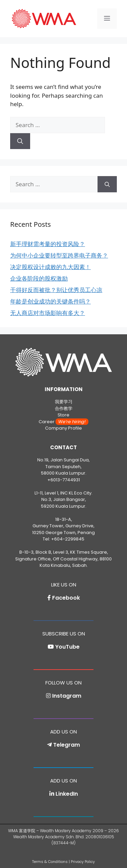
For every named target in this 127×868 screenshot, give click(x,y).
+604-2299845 (68, 539)
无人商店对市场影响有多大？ (48, 313)
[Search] (20, 141)
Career (63, 422)
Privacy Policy (83, 862)
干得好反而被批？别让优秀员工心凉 (56, 290)
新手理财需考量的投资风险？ (48, 244)
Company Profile (63, 428)
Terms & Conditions (50, 862)
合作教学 (64, 408)
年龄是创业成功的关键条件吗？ (50, 301)
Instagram (67, 696)
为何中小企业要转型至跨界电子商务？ (59, 255)
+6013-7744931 (64, 480)
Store (63, 415)
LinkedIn (67, 794)
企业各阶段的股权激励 (39, 278)
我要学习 (64, 402)
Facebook (66, 598)
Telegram (67, 745)
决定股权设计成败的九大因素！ (50, 267)
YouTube (67, 647)
